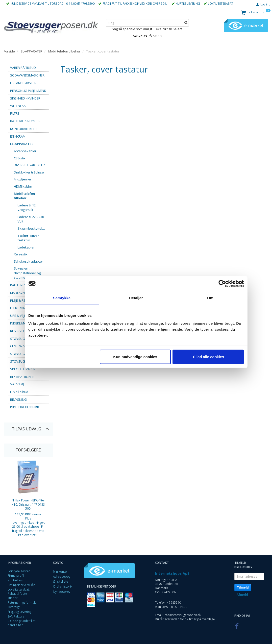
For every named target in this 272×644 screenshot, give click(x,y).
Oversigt (14, 607)
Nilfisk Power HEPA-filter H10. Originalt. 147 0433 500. (28, 504)
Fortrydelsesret (19, 571)
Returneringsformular (23, 602)
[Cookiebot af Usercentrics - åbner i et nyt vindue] (222, 284)
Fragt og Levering (19, 612)
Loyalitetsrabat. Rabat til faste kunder (19, 593)
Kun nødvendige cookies (135, 357)
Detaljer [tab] (136, 298)
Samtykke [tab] (62, 298)
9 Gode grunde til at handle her (22, 623)
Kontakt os (15, 580)
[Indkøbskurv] (256, 12)
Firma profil (16, 575)
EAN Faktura (16, 616)
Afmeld (242, 595)
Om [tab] (210, 298)
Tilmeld (243, 587)
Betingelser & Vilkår (21, 585)
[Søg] (186, 23)
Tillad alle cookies (208, 357)
